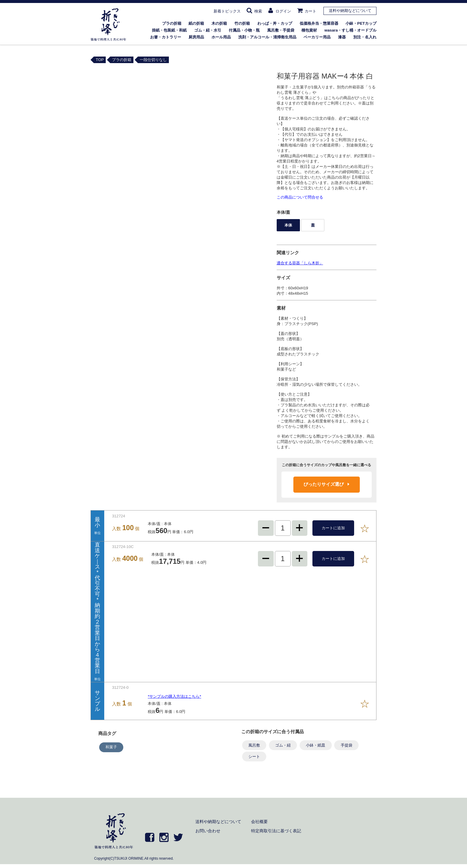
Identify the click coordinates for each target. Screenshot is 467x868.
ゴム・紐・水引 (208, 30)
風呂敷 (254, 745)
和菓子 (111, 747)
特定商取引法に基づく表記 (276, 831)
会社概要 (259, 822)
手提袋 (347, 745)
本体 (288, 225)
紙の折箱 (196, 23)
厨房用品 (196, 37)
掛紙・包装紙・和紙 (169, 30)
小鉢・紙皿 (316, 745)
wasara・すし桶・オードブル (350, 30)
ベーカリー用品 (317, 37)
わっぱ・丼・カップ (275, 23)
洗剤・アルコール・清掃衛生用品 (267, 37)
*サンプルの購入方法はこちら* (174, 696)
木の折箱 (219, 23)
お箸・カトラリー (166, 37)
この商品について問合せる (300, 197)
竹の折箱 (242, 23)
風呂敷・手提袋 (281, 30)
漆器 (342, 37)
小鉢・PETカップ (361, 23)
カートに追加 (333, 528)
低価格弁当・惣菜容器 (319, 23)
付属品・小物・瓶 (244, 30)
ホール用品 (221, 37)
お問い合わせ (208, 831)
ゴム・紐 (283, 745)
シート (254, 757)
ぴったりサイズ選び (326, 484)
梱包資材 (309, 30)
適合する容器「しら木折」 (300, 263)
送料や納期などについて (350, 11)
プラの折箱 (172, 23)
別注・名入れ (365, 37)
